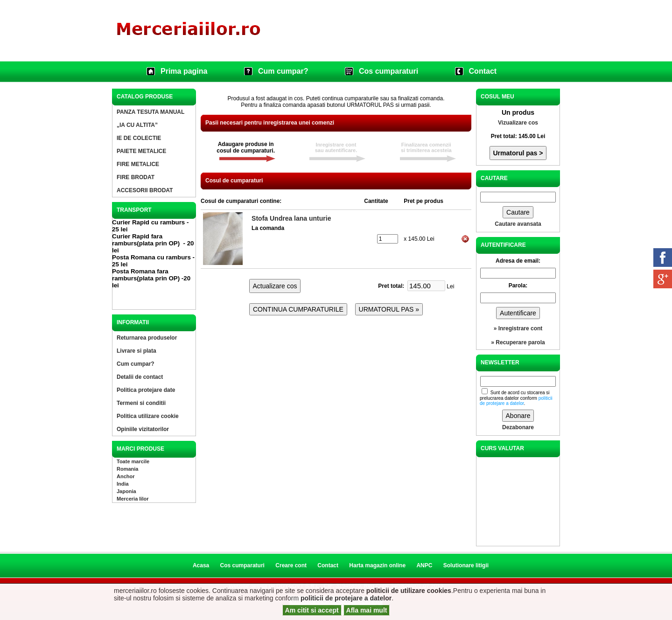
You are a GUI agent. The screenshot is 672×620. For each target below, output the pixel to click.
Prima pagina (184, 71)
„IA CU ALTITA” (137, 125)
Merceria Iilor (133, 499)
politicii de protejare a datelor (346, 598)
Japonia (126, 491)
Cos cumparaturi (388, 71)
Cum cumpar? (283, 71)
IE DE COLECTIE (139, 138)
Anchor (126, 476)
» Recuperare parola (518, 342)
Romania (127, 469)
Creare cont (291, 565)
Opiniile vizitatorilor (143, 429)
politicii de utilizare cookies (409, 591)
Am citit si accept (312, 610)
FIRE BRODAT (136, 177)
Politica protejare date (146, 390)
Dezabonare (518, 427)
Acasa (201, 565)
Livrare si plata (136, 351)
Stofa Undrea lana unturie (291, 218)
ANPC (424, 565)
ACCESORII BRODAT (145, 190)
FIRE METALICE (138, 164)
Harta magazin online (377, 565)
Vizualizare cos (518, 123)
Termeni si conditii (141, 403)
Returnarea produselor (147, 338)
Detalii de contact (140, 377)
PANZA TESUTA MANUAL (150, 112)
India (123, 484)
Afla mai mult (367, 610)
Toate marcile (133, 461)
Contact (483, 71)
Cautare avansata (518, 224)
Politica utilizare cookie (148, 416)
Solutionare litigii (466, 565)
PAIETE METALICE (141, 151)
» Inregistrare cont (518, 328)
